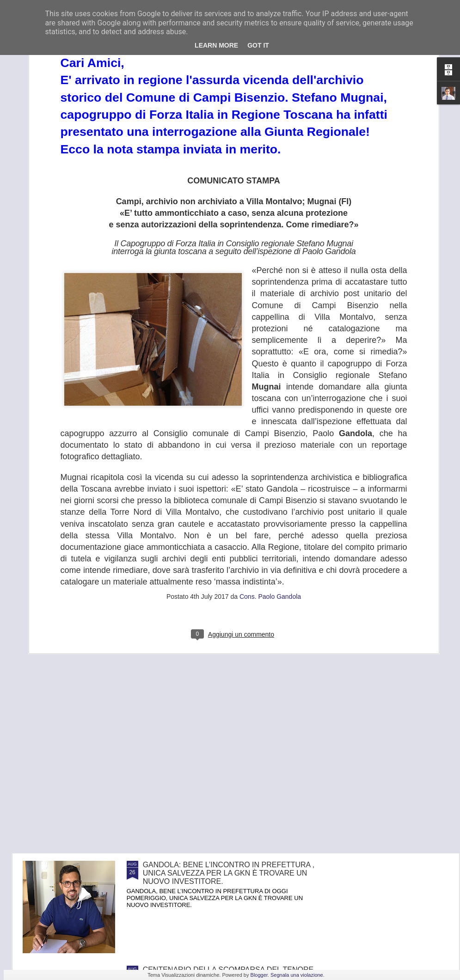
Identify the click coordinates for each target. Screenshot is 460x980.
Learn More (216, 45)
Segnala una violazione (297, 975)
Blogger (259, 975)
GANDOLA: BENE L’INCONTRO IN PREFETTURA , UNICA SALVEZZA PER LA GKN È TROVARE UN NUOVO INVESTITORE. (229, 873)
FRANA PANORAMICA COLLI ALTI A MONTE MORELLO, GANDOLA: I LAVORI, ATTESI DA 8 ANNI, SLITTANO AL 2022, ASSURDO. (222, 768)
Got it (258, 45)
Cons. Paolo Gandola (270, 478)
